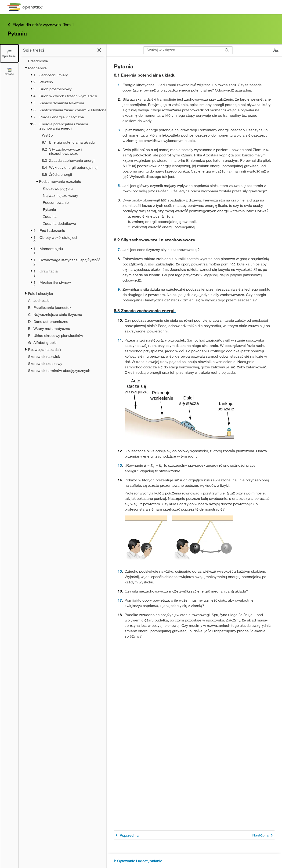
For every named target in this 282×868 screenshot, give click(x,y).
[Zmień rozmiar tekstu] (276, 50)
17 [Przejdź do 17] (120, 600)
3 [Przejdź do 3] (119, 130)
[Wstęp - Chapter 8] (68, 135)
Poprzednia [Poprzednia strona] (126, 835)
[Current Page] (65, 209)
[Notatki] (9, 71)
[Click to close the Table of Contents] (9, 53)
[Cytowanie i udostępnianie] (194, 861)
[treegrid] (63, 216)
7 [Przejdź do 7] (119, 249)
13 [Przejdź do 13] (120, 465)
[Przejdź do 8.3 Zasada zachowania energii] (194, 311)
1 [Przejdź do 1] (119, 85)
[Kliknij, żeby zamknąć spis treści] (99, 50)
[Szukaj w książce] (183, 50)
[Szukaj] (227, 50)
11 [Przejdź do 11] (120, 340)
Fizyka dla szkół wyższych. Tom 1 (41, 25)
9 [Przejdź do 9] (119, 289)
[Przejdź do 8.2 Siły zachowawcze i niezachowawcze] (194, 240)
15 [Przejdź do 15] (120, 571)
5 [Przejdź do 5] (119, 185)
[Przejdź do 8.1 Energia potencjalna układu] (194, 75)
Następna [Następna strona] (263, 835)
